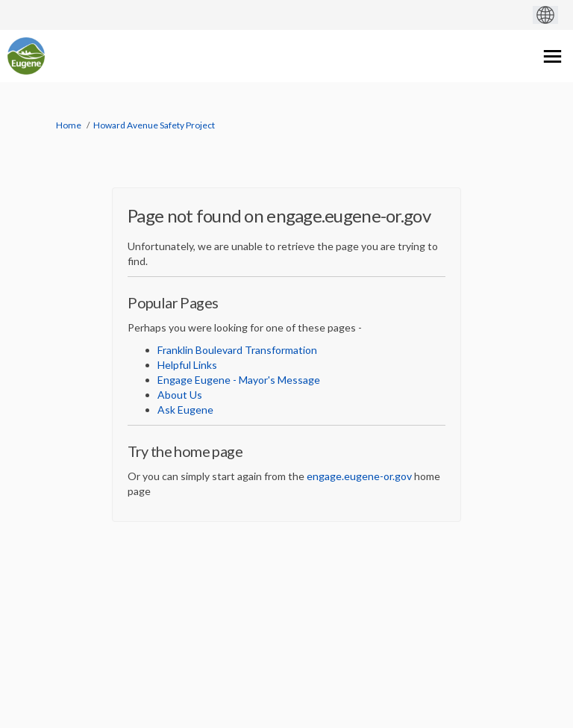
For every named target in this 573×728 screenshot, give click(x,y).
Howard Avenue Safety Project (154, 125)
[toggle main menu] (552, 56)
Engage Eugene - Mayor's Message (239, 380)
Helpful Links (187, 365)
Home (69, 125)
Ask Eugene (185, 410)
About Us (180, 395)
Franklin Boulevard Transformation (237, 350)
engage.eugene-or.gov (359, 476)
